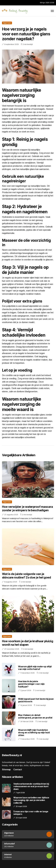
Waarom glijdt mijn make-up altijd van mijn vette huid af (35, 668)
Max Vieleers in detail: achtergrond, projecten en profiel (35, 716)
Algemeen (7, 23)
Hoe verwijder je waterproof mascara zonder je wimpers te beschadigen (27, 508)
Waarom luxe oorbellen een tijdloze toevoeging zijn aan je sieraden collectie (31, 800)
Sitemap (6, 770)
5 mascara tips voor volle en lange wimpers (31, 813)
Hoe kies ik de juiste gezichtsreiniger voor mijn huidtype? (31, 684)
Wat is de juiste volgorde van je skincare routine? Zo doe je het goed (26, 576)
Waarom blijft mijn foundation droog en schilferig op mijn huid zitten (34, 732)
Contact (18, 770)
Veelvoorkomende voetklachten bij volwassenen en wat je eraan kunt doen (31, 786)
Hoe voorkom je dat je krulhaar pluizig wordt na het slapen (28, 643)
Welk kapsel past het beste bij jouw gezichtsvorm (36, 700)
